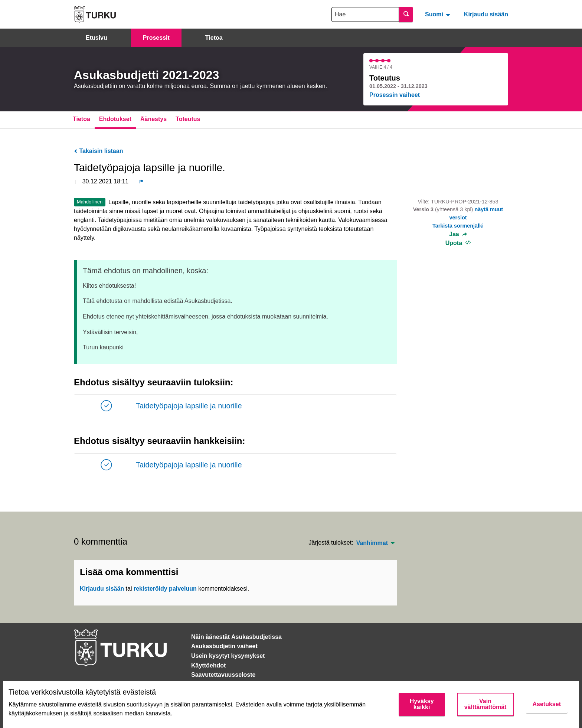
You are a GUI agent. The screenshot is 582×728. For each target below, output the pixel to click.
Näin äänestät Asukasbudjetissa (236, 637)
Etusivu (97, 38)
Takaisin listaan (98, 151)
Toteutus (188, 119)
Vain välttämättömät (485, 704)
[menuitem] (439, 14)
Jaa (458, 234)
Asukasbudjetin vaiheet (224, 646)
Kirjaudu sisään (486, 14)
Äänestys (153, 119)
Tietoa (214, 38)
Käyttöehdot (208, 665)
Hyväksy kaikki (422, 704)
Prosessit (156, 38)
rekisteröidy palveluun (165, 589)
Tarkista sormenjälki (458, 226)
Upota (458, 243)
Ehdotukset (115, 119)
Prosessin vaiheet (395, 95)
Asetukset (547, 704)
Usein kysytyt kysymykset (228, 656)
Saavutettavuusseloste (223, 675)
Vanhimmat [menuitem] (372, 543)
